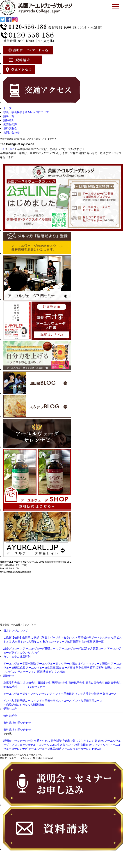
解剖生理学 (83, 668)
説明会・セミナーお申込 (18, 741)
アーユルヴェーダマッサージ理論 (57, 664)
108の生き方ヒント (62, 745)
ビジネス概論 (57, 672)
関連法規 (43, 672)
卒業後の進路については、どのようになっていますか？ (28, 139)
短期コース (110, 694)
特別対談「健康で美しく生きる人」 (73, 741)
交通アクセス (42, 741)
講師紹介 (9, 120)
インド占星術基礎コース (18, 701)
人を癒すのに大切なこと (27, 642)
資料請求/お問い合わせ (17, 723)
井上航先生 (30, 683)
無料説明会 (10, 128)
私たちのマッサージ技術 (58, 642)
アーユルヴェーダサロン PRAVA (81, 749)
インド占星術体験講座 (89, 694)
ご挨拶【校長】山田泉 (17, 638)
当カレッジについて (16, 631)
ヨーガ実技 (68, 668)
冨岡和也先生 (60, 683)
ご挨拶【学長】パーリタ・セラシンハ (54, 638)
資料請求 (9, 730)
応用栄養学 (97, 668)
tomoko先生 (10, 687)
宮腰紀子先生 (77, 683)
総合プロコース (13, 649)
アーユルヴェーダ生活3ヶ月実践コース (83, 649)
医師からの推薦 (83, 642)
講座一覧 (9, 116)
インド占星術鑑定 (64, 694)
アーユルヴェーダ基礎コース (41, 649)
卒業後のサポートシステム (94, 638)
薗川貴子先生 (113, 683)
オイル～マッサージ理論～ (94, 664)
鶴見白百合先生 (95, 683)
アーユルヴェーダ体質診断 (45, 749)
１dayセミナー (36, 687)
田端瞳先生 (44, 683)
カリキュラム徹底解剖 (17, 657)
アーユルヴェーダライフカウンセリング (28, 694)
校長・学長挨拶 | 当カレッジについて (26, 112)
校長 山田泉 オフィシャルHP (92, 745)
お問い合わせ (11, 132)
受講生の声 (10, 124)
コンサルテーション (24, 672)
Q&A (11, 149)
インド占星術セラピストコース (53, 701)
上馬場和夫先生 (13, 683)
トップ (7, 108)
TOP (3, 149)
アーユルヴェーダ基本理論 (20, 664)
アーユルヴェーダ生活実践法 (43, 668)
